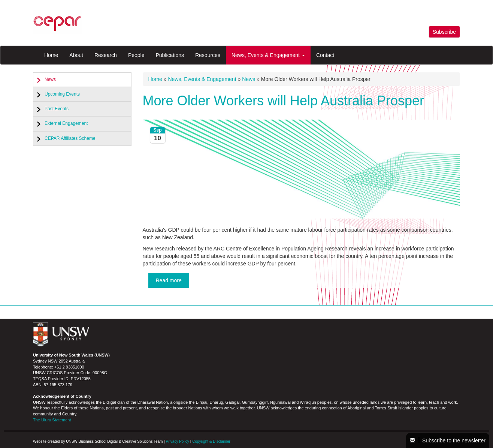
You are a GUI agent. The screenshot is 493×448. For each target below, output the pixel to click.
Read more (169, 280)
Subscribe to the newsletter (448, 441)
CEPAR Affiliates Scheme (70, 138)
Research (106, 55)
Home (51, 55)
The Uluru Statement (52, 420)
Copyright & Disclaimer (211, 441)
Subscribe (444, 32)
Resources (208, 55)
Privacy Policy (178, 441)
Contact (325, 55)
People (136, 55)
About (76, 55)
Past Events (57, 109)
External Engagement (66, 123)
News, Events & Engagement (268, 55)
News (50, 79)
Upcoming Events (62, 94)
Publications (170, 55)
